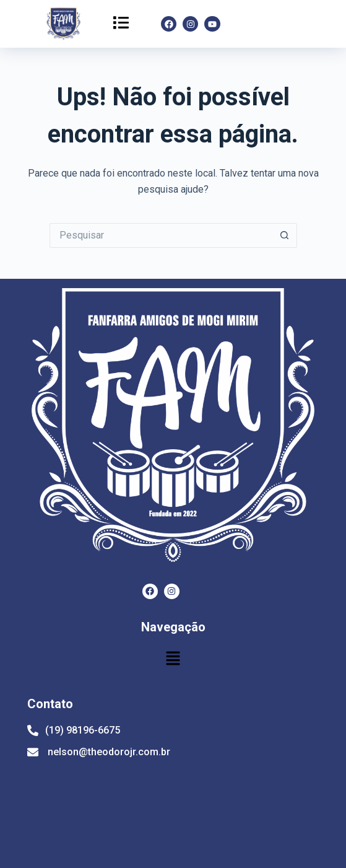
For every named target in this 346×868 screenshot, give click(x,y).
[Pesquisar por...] (161, 235)
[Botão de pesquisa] (285, 235)
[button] (121, 24)
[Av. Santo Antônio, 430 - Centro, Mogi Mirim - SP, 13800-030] (167, 814)
